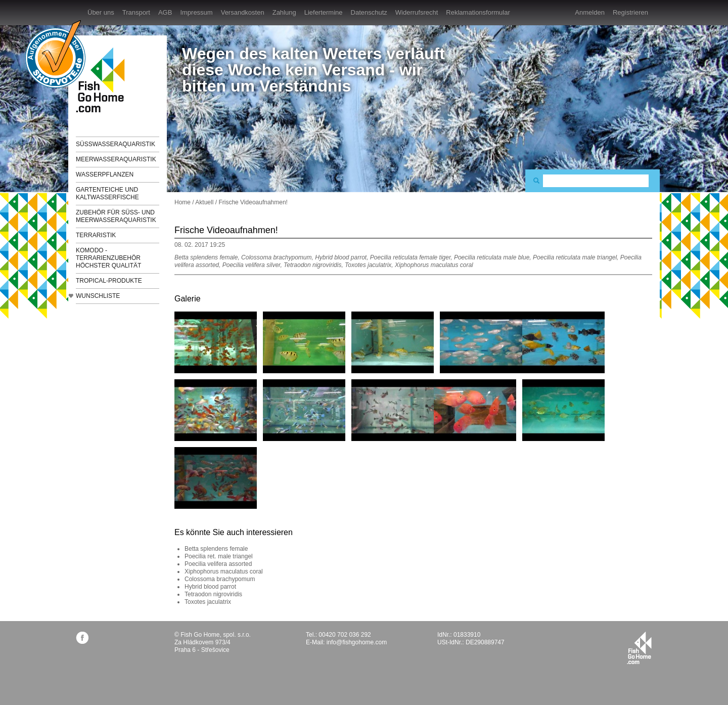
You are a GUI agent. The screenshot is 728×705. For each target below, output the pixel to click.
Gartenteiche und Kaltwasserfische (107, 193)
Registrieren (630, 12)
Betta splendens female (216, 549)
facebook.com (82, 637)
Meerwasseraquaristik (116, 159)
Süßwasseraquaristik (116, 144)
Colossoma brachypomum (220, 579)
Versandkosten (243, 12)
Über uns (101, 12)
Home (183, 202)
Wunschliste (98, 296)
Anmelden (590, 12)
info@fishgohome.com (357, 642)
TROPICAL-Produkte (109, 281)
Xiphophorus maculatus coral (224, 571)
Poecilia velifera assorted (218, 564)
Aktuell (204, 202)
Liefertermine (324, 12)
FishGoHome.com (104, 80)
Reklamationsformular (478, 12)
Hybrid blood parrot (210, 587)
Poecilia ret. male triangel (219, 556)
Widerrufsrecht (417, 12)
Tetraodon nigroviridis (213, 594)
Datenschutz (369, 12)
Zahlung (284, 12)
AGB (165, 12)
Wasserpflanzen (105, 174)
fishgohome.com (639, 648)
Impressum (196, 12)
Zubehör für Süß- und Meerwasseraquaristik (116, 216)
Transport (136, 12)
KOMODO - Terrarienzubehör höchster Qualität (108, 258)
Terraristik (96, 235)
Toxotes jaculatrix (208, 602)
